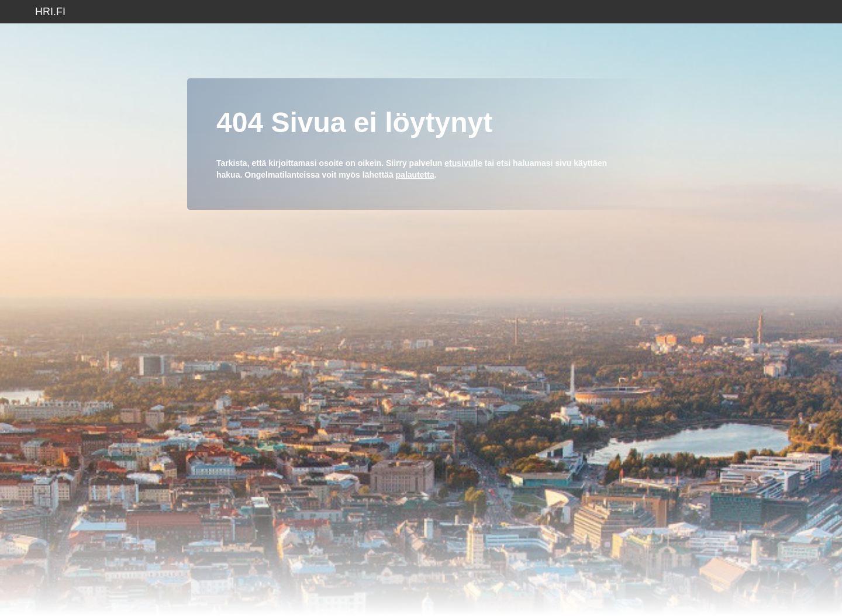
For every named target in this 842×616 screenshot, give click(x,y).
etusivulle (463, 163)
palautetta (415, 175)
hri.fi (50, 12)
